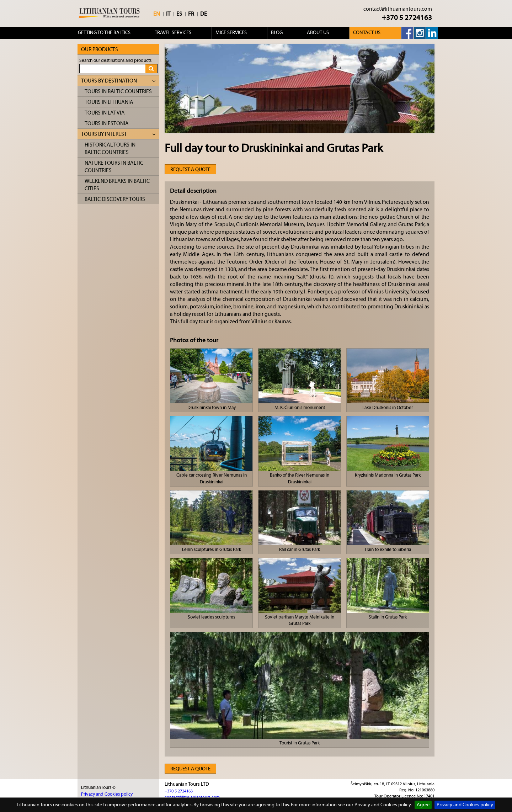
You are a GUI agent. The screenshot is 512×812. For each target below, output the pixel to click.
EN (157, 14)
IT (168, 14)
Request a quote (190, 170)
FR (191, 14)
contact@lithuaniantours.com (398, 9)
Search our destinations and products (115, 60)
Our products (100, 50)
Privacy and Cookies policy (465, 805)
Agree (423, 805)
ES (179, 14)
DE (204, 14)
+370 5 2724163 (407, 18)
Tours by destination (118, 81)
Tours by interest (118, 134)
